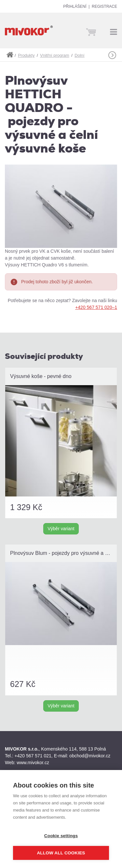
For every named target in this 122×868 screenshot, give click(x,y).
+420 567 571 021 (33, 756)
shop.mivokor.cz (10, 55)
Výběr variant (61, 529)
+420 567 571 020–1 (96, 307)
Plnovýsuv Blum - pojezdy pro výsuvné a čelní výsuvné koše (63, 553)
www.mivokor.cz (33, 763)
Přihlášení (75, 6)
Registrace (104, 6)
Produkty (26, 55)
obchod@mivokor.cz (90, 756)
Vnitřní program (55, 55)
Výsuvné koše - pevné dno (41, 376)
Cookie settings (61, 836)
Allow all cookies (61, 853)
